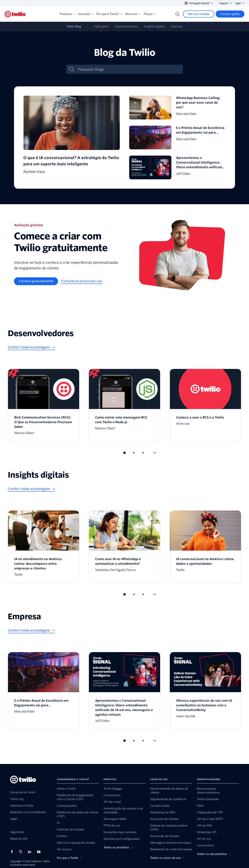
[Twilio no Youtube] (40, 852)
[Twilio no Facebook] (13, 852)
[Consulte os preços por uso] (82, 281)
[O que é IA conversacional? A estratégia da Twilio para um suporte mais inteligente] (72, 138)
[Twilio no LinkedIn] (31, 852)
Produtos (67, 14)
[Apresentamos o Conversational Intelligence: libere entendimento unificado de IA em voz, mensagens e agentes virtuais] (177, 167)
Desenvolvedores (126, 26)
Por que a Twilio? (109, 14)
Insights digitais (154, 26)
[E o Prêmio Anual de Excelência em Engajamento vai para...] (177, 138)
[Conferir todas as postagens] (31, 347)
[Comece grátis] (230, 14)
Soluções (86, 14)
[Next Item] (154, 453)
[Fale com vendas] (199, 14)
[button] (124, 453)
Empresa (177, 26)
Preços (150, 14)
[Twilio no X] (22, 852)
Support (226, 3)
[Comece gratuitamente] (36, 281)
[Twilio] (15, 14)
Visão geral (101, 26)
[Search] (177, 14)
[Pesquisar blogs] (129, 69)
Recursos (133, 14)
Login (240, 3)
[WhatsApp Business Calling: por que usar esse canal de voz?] (177, 108)
